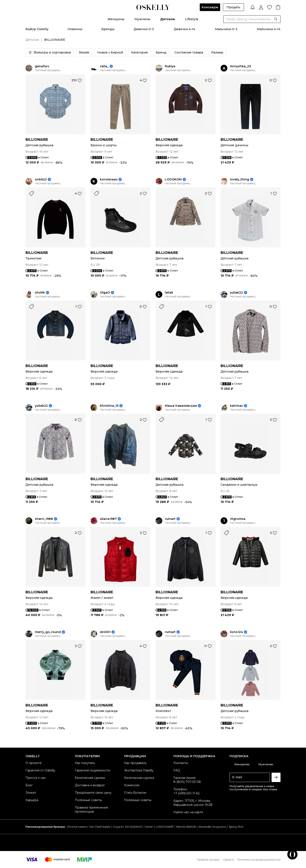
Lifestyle (192, 19)
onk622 (41, 179)
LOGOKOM (173, 179)
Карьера (32, 800)
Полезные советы (88, 800)
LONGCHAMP (165, 827)
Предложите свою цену (93, 793)
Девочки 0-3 (144, 29)
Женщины (116, 19)
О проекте (34, 763)
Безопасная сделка (90, 778)
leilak (169, 293)
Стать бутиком (135, 793)
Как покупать (85, 763)
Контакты (181, 763)
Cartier (149, 827)
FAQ (177, 770)
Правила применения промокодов (91, 810)
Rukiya (170, 66)
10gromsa (238, 519)
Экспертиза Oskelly (139, 770)
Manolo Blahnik (186, 827)
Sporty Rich (236, 827)
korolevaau (109, 179)
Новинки (75, 29)
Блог (29, 785)
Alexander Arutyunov (212, 827)
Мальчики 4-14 (269, 29)
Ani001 (105, 632)
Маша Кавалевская (181, 406)
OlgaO (105, 293)
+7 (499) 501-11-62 (186, 793)
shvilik (40, 293)
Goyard (118, 827)
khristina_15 (109, 406)
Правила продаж (208, 860)
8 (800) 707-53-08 (187, 782)
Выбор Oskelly (37, 29)
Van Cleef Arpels (100, 827)
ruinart (170, 519)
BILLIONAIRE (37, 140)
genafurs (42, 66)
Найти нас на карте (188, 812)
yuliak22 (236, 293)
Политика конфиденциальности (259, 860)
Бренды (108, 29)
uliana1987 (108, 519)
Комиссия (132, 785)
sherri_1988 (44, 519)
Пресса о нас (36, 778)
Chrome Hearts (77, 827)
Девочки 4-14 (184, 29)
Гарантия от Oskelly (40, 770)
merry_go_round (48, 632)
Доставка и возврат (90, 785)
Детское (168, 19)
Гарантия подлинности (92, 770)
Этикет (31, 793)
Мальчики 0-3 (226, 29)
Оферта (228, 860)
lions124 (236, 632)
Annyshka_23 (240, 66)
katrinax (236, 406)
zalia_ (104, 66)
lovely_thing (239, 179)
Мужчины (142, 19)
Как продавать (135, 763)
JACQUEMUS (133, 827)
